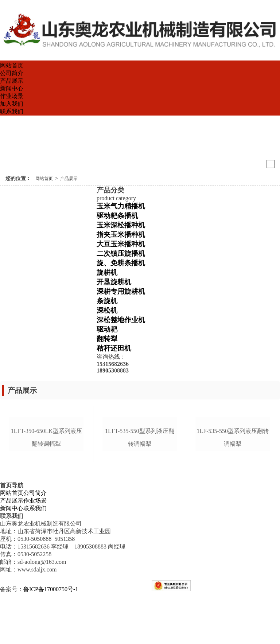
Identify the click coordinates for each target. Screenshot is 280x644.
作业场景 (12, 96)
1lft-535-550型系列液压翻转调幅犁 (140, 488)
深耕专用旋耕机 (121, 291)
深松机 (107, 310)
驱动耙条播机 (117, 216)
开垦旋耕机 (114, 282)
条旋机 (107, 301)
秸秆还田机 (114, 348)
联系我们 (12, 111)
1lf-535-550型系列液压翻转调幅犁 (233, 488)
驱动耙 (107, 329)
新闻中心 (12, 88)
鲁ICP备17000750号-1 (51, 640)
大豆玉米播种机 (121, 244)
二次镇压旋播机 (121, 253)
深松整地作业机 (121, 320)
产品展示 (12, 81)
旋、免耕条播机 (121, 263)
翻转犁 (107, 339)
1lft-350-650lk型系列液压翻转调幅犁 (46, 488)
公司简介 (12, 73)
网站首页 (12, 65)
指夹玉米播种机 (121, 235)
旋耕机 (107, 272)
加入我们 (12, 104)
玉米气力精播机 (121, 206)
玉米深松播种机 (121, 225)
